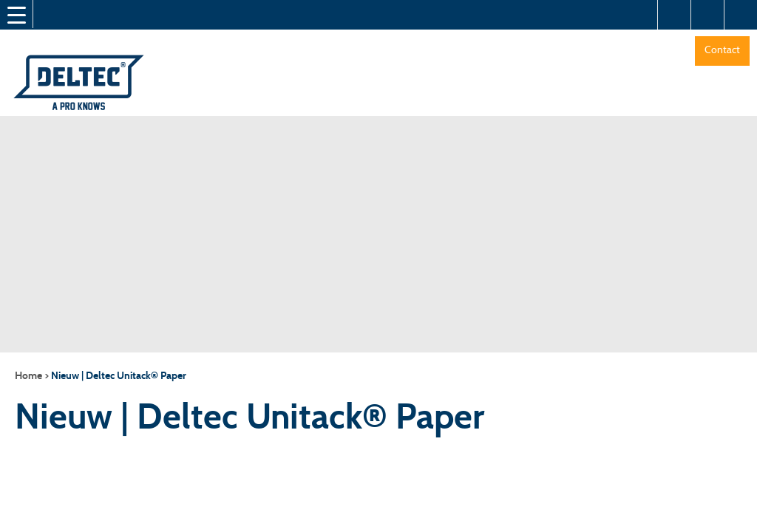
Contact (722, 50)
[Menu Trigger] (16, 15)
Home (28, 376)
